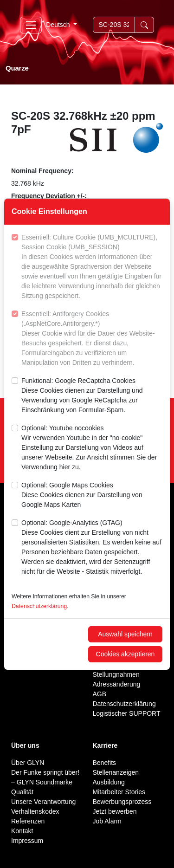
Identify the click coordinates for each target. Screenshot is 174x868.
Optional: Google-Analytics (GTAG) (92, 548)
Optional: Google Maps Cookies (92, 496)
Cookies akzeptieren (126, 654)
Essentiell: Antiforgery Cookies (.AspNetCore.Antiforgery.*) (92, 339)
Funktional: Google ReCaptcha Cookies (92, 396)
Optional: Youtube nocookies (92, 448)
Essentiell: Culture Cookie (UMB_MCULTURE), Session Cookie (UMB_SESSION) (92, 267)
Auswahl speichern (125, 634)
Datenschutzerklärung (39, 606)
